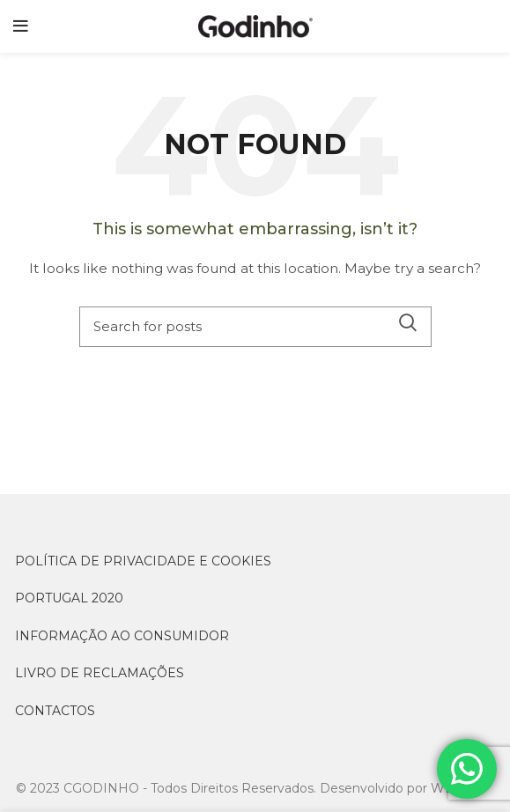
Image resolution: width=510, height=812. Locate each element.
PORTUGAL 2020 (69, 598)
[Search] (255, 327)
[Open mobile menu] (21, 26)
